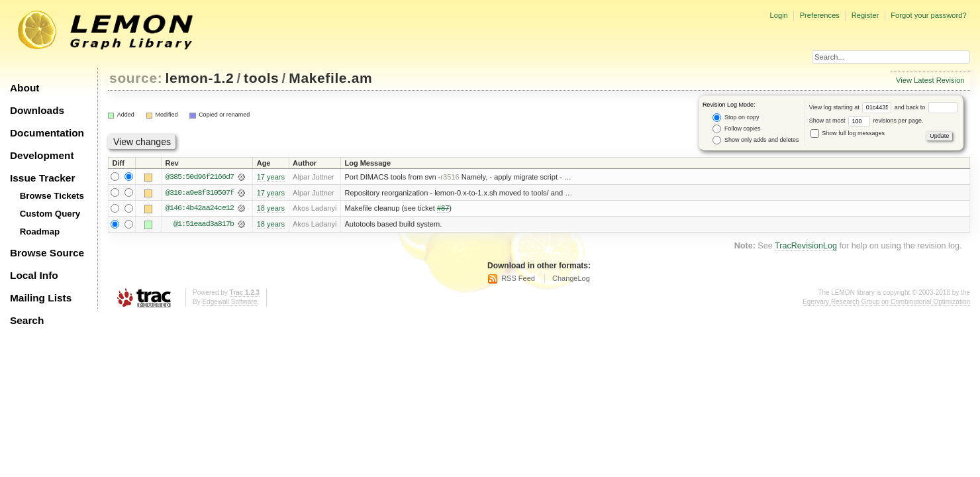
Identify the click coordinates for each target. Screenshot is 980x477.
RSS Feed (518, 279)
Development (42, 155)
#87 (443, 209)
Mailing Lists (41, 298)
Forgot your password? (928, 15)
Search (27, 320)
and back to (926, 107)
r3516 (450, 177)
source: (136, 78)
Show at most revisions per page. (866, 121)
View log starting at (852, 107)
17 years (271, 177)
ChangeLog (571, 279)
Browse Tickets (52, 196)
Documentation (47, 133)
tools (261, 78)
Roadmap (40, 232)
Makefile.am (330, 78)
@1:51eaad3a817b (204, 225)
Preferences (820, 15)
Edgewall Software (229, 302)
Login (778, 15)
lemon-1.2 (200, 78)
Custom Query (50, 214)
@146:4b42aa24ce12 (200, 209)
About (24, 88)
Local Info (34, 275)
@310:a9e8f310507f (200, 193)
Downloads (37, 110)
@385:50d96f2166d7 (200, 177)
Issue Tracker (42, 178)
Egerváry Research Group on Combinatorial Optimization (886, 302)
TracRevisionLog (806, 246)
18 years (271, 209)
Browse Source (47, 253)
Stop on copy (736, 118)
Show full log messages (848, 133)
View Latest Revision (930, 80)
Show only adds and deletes (756, 140)
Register (865, 15)
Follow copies (736, 129)
